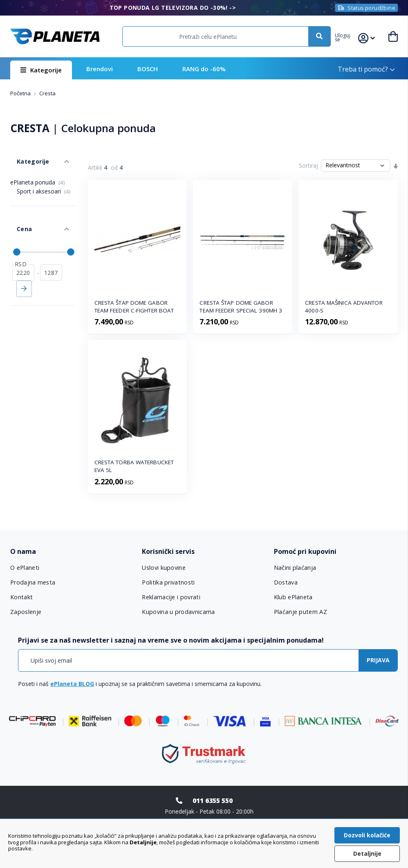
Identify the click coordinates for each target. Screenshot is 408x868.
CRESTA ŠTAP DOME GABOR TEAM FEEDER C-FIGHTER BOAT (134, 307)
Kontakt (21, 597)
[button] (348, 36)
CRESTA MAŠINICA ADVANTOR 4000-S (344, 307)
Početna (21, 93)
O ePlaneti (25, 568)
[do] (51, 250)
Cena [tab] (18, 213)
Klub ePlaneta (293, 597)
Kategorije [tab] (26, 155)
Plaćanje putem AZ (300, 612)
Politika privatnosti (168, 582)
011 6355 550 (213, 801)
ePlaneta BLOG (72, 684)
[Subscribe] (378, 660)
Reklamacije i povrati (171, 597)
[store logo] (55, 36)
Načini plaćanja (294, 568)
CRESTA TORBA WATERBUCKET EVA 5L (134, 466)
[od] (23, 250)
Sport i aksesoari (44, 181)
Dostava (286, 582)
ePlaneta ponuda (38, 172)
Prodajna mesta (33, 582)
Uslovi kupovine (164, 568)
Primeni (24, 266)
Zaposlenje (26, 612)
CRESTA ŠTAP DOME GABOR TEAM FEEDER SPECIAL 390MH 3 (241, 307)
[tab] (72, 552)
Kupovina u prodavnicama (178, 612)
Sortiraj (308, 165)
